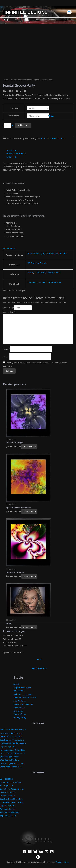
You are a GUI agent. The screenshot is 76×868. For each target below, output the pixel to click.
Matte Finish (44, 282)
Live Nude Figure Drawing (11, 802)
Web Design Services (23, 694)
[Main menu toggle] (69, 12)
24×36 (50, 273)
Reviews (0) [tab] (11, 157)
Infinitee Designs (26, 12)
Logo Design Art (7, 747)
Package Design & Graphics (12, 750)
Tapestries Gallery (8, 816)
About (16, 684)
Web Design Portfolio (10, 760)
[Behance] (41, 852)
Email (6, 357)
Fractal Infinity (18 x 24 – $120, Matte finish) (48, 253)
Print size (14, 108)
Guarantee (18, 711)
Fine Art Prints (16, 80)
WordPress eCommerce (11, 767)
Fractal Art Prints (59, 139)
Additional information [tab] (16, 153)
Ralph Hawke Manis (22, 687)
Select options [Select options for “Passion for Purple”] (29, 447)
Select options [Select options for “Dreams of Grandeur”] (29, 576)
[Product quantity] (8, 125)
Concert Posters (7, 796)
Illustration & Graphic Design (13, 743)
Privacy (59, 862)
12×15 (30, 273)
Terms (66, 862)
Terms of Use (19, 714)
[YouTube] (46, 852)
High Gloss (33, 282)
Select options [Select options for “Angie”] (29, 627)
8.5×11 (57, 273)
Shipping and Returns (23, 704)
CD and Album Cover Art (11, 736)
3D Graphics (28, 80)
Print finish (14, 116)
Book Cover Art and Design (12, 789)
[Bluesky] (35, 852)
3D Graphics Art (7, 785)
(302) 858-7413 (39, 668)
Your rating (9, 308)
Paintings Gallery (8, 809)
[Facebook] (24, 852)
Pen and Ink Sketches (10, 812)
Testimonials (19, 708)
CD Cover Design (8, 792)
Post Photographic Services (12, 753)
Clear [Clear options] (52, 116)
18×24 (44, 273)
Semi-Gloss (56, 282)
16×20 (37, 273)
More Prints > (9, 248)
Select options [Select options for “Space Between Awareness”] (29, 512)
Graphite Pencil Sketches (11, 799)
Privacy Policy (20, 718)
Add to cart (23, 125)
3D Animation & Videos (10, 782)
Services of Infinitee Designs (13, 730)
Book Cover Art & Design (11, 733)
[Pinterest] (52, 852)
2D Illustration (6, 779)
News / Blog (19, 691)
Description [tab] (11, 150)
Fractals (43, 263)
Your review (9, 312)
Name (6, 349)
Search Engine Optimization (12, 763)
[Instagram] (30, 852)
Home (6, 80)
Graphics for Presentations (12, 740)
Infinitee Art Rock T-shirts (25, 697)
